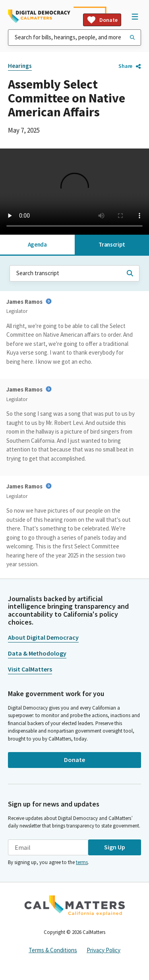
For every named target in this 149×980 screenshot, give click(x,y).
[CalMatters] (75, 905)
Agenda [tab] (37, 244)
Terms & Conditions (53, 950)
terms (82, 862)
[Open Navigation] (135, 16)
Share (130, 66)
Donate (102, 20)
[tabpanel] (74, 412)
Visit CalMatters (30, 669)
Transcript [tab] (112, 244)
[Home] (39, 16)
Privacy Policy (104, 950)
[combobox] (74, 38)
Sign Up (115, 847)
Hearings (20, 66)
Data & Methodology (37, 653)
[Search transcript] (130, 273)
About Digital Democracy (43, 637)
